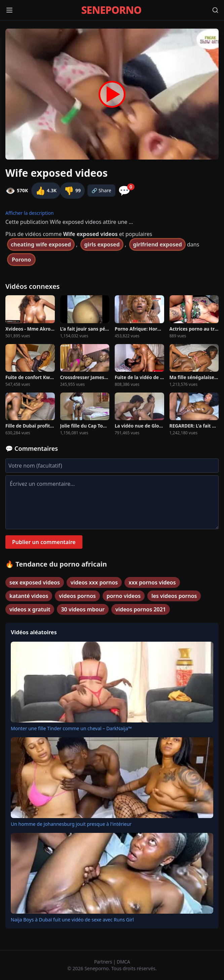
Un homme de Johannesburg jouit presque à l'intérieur (71, 824)
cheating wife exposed (41, 244)
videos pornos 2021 (141, 609)
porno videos (124, 596)
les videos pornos (174, 596)
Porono (21, 260)
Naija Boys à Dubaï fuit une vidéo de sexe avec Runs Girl (72, 920)
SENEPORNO (111, 10)
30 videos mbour (83, 609)
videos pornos (77, 596)
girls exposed (102, 244)
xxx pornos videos (152, 582)
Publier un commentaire (44, 542)
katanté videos (29, 596)
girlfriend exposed (157, 244)
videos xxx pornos (94, 582)
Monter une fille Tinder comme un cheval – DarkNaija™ (71, 728)
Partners (104, 962)
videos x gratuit (30, 609)
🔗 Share (101, 190)
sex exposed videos (35, 582)
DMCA (123, 962)
